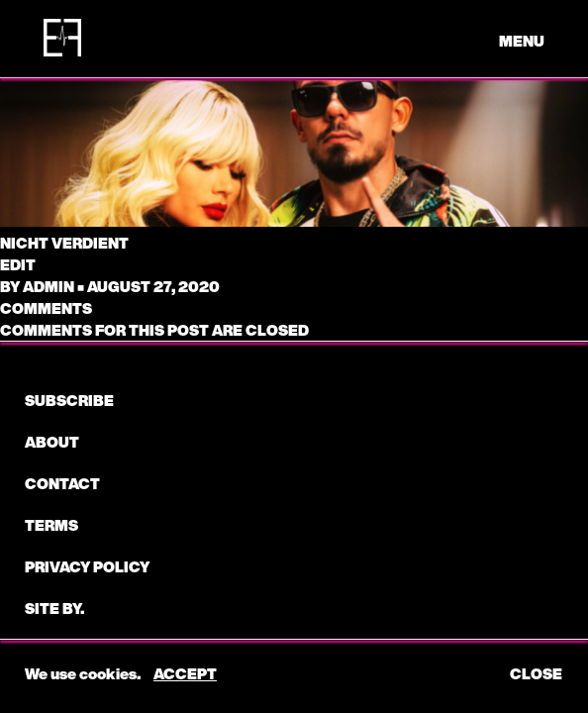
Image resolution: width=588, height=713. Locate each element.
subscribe (69, 400)
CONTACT (62, 483)
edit (18, 264)
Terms (51, 525)
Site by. (54, 608)
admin (49, 286)
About (52, 442)
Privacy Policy (87, 566)
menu (522, 41)
